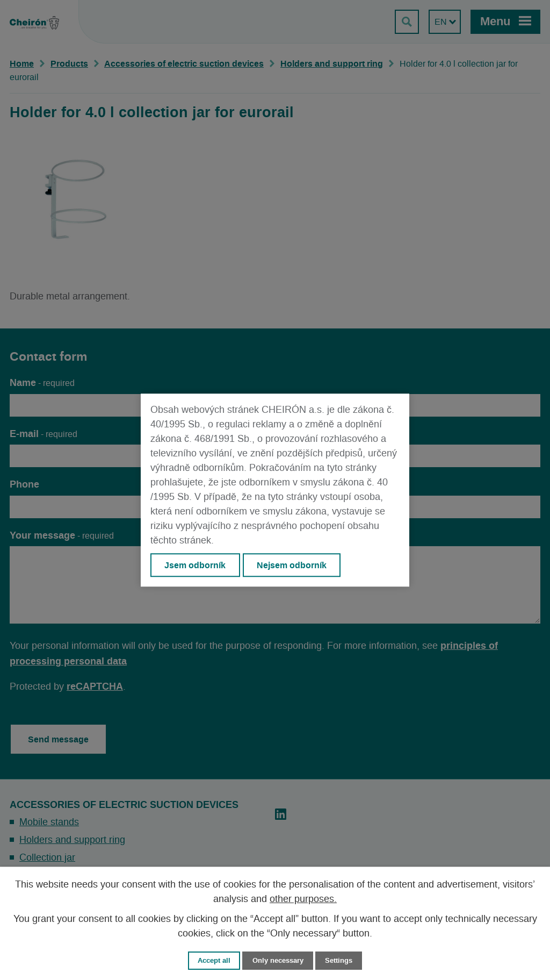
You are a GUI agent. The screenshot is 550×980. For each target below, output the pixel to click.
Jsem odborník (195, 565)
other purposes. (303, 899)
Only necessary (278, 960)
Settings (339, 960)
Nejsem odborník (292, 565)
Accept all (214, 960)
